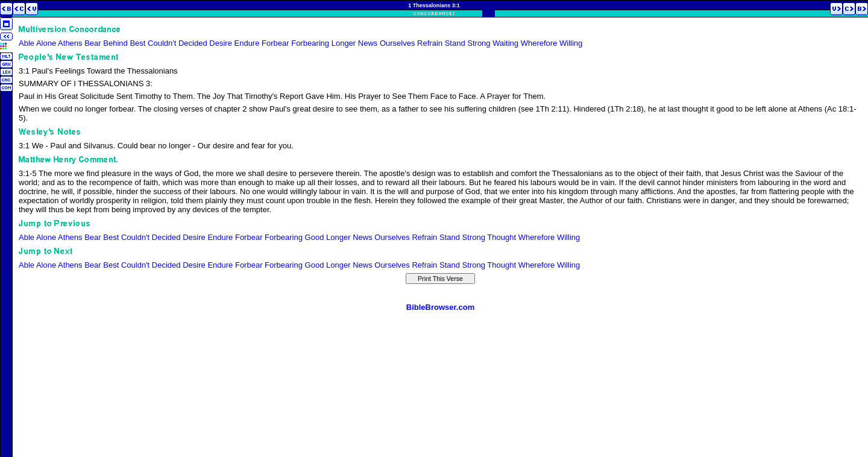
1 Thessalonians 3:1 (434, 5)
